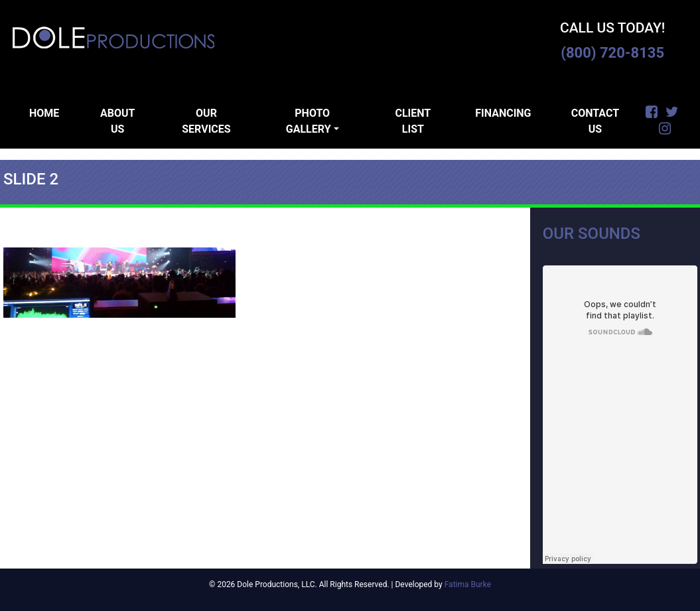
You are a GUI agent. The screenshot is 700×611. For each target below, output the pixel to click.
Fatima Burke (468, 584)
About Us (117, 121)
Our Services (206, 121)
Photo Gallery (309, 121)
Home (44, 113)
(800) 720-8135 (612, 53)
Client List (413, 121)
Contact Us (595, 121)
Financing (503, 113)
